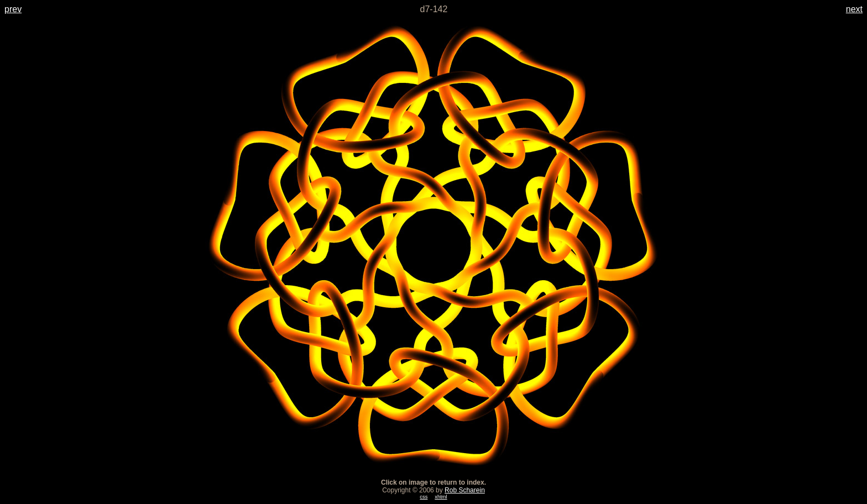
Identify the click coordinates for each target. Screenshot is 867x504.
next (854, 9)
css (424, 497)
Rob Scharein (465, 490)
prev (13, 9)
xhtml (441, 497)
